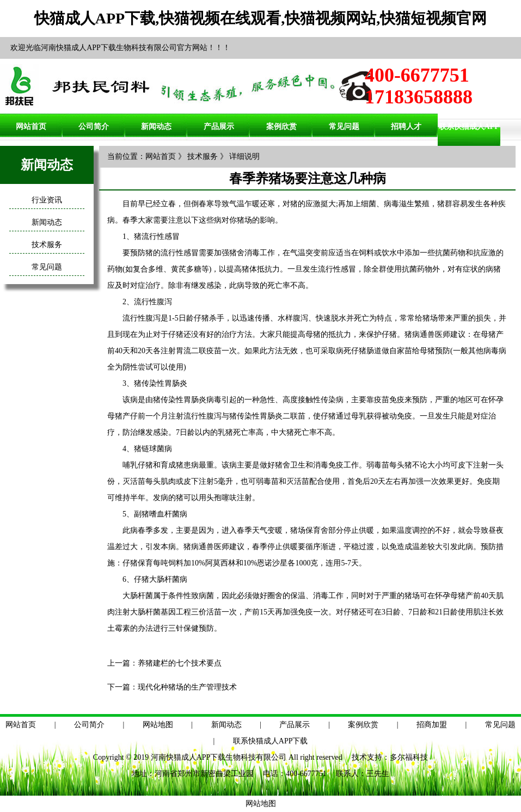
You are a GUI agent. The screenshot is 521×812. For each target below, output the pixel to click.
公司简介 (94, 127)
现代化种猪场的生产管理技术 (187, 687)
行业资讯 (47, 200)
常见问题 (344, 127)
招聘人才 (406, 127)
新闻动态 (156, 127)
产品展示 (219, 127)
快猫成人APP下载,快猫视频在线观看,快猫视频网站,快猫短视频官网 (260, 18)
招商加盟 (432, 725)
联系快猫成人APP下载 (271, 741)
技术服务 (47, 245)
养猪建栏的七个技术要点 (180, 663)
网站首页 (31, 127)
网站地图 (158, 725)
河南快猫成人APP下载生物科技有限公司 (219, 757)
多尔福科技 (409, 757)
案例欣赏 (281, 127)
